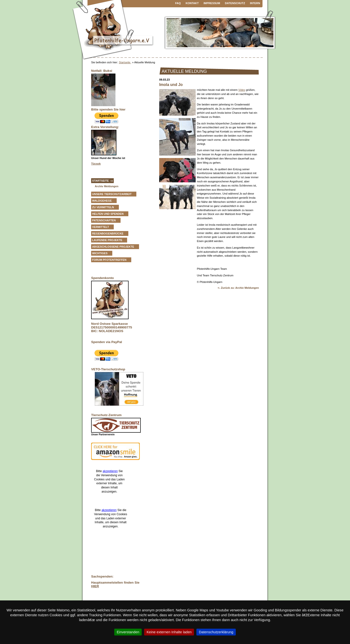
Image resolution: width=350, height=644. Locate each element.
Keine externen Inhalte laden (169, 632)
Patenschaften (104, 220)
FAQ (178, 3)
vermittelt (101, 227)
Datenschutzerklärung (216, 632)
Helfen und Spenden (108, 214)
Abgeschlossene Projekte (113, 247)
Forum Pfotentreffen (109, 260)
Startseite (125, 62)
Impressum (212, 3)
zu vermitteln (103, 207)
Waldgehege (102, 201)
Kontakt (192, 3)
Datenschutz (235, 3)
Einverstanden (128, 632)
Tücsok (96, 164)
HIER (95, 586)
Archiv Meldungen (107, 186)
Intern (255, 3)
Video (242, 90)
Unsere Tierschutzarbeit (112, 194)
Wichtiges (100, 253)
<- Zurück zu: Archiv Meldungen (238, 288)
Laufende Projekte (107, 240)
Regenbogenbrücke (108, 233)
